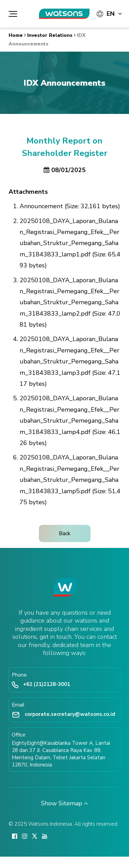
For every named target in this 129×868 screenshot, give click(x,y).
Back (65, 533)
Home (16, 35)
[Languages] (109, 14)
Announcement (41, 206)
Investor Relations (50, 35)
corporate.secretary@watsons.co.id (70, 714)
